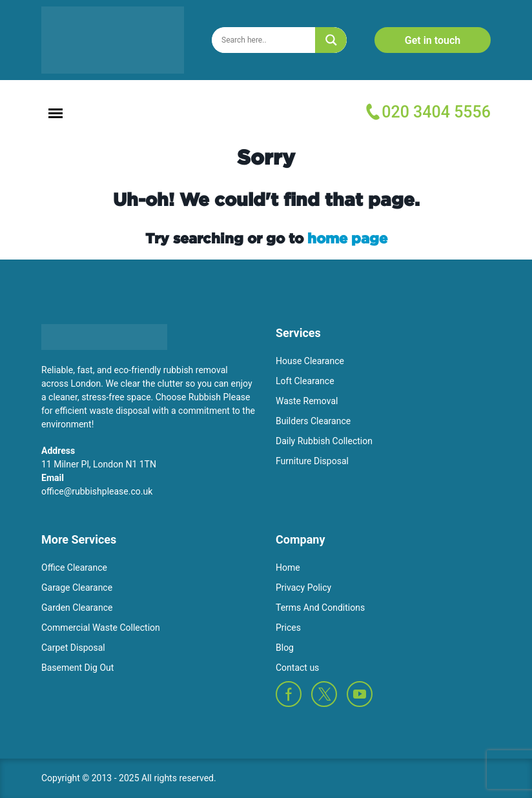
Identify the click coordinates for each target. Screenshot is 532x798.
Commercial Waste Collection (101, 628)
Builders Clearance (313, 421)
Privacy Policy (303, 588)
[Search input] (266, 40)
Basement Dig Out (77, 668)
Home (288, 568)
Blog (285, 648)
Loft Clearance (305, 381)
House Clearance (310, 361)
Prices (288, 628)
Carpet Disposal (73, 648)
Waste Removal (307, 401)
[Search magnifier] (331, 40)
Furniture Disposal (312, 461)
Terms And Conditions (320, 608)
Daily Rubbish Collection (324, 441)
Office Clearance (74, 568)
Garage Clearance (77, 588)
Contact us (297, 668)
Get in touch (433, 40)
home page (347, 238)
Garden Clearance (77, 608)
